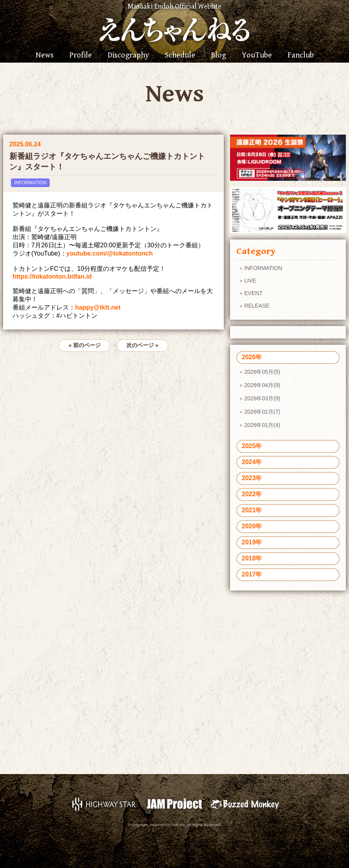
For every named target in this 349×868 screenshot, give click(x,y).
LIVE (250, 281)
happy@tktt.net (98, 307)
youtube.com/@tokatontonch (110, 253)
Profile (81, 56)
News (45, 56)
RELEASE (257, 306)
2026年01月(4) (262, 425)
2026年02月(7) (262, 412)
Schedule (180, 56)
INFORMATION (30, 183)
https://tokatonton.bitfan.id (52, 276)
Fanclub (301, 56)
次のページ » (142, 345)
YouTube (257, 56)
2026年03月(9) (262, 398)
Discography (128, 56)
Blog (219, 56)
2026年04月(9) (262, 385)
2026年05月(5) (262, 372)
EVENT (253, 293)
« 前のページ (85, 345)
